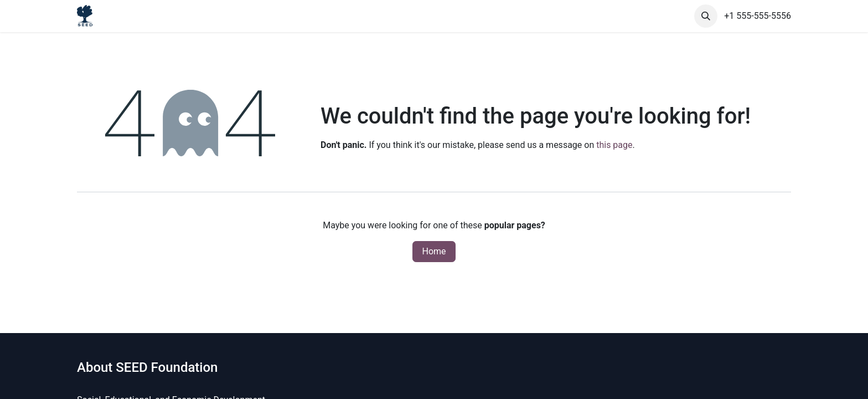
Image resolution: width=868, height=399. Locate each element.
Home (434, 251)
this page (614, 145)
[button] (706, 16)
